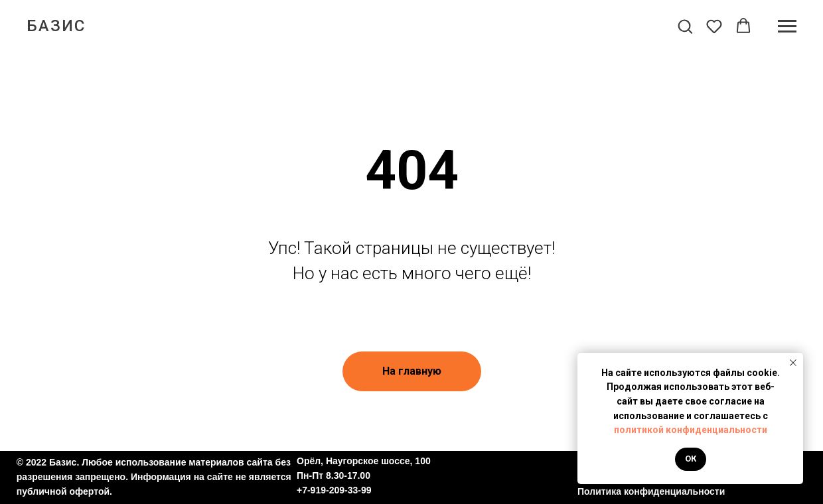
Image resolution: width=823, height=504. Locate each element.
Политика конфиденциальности (651, 491)
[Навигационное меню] (787, 27)
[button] (685, 26)
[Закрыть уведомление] (793, 363)
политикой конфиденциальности (691, 430)
